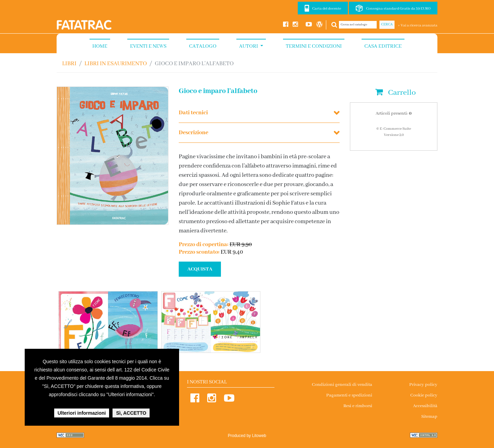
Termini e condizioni (314, 46)
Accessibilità (425, 406)
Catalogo (203, 46)
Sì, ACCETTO (131, 413)
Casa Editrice (383, 46)
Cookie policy (424, 395)
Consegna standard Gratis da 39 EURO (398, 9)
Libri (69, 64)
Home (100, 46)
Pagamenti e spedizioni (349, 395)
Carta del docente (327, 9)
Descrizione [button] (193, 133)
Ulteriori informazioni (82, 413)
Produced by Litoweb (247, 436)
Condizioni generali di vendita (342, 385)
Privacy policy (423, 385)
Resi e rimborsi (358, 406)
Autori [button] (249, 46)
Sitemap (429, 417)
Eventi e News (148, 46)
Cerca (387, 25)
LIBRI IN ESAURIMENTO (116, 64)
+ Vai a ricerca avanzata (418, 25)
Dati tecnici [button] (193, 113)
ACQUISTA (200, 269)
